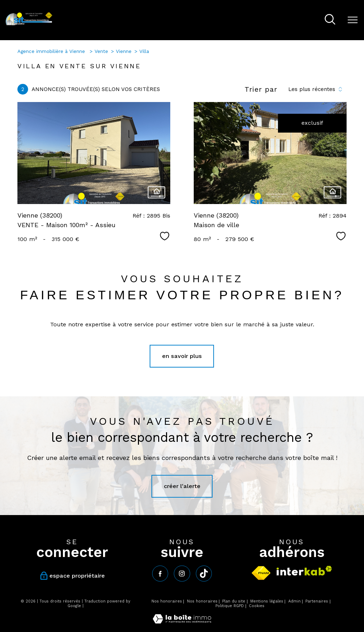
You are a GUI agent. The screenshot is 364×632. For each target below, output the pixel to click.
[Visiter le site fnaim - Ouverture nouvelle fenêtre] (261, 573)
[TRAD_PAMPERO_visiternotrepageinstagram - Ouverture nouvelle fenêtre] (182, 574)
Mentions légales (267, 601)
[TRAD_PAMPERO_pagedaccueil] (29, 24)
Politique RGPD (230, 606)
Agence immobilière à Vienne (52, 51)
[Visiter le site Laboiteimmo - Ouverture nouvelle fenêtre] (182, 622)
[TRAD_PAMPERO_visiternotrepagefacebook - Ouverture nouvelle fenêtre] (160, 574)
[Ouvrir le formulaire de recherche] (330, 20)
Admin (295, 601)
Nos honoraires (167, 601)
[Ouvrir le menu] (353, 20)
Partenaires (317, 601)
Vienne (124, 51)
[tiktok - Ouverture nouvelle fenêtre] (204, 574)
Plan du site (234, 601)
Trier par (261, 89)
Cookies (257, 606)
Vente (101, 51)
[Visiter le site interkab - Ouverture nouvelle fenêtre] (304, 571)
